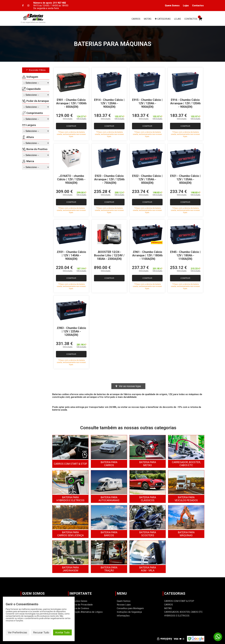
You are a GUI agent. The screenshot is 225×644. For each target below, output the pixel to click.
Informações (123, 616)
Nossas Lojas (124, 605)
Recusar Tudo (41, 632)
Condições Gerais (78, 601)
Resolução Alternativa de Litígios (86, 612)
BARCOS (109, 534)
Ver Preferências (18, 632)
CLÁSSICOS (148, 499)
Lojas (186, 6)
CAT (163, 19)
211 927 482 (59, 3)
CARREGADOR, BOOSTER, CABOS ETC (186, 464)
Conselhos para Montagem (130, 608)
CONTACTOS (191, 19)
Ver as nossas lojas (128, 386)
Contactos (198, 6)
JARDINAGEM (70, 569)
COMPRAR (71, 126)
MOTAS (148, 19)
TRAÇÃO (109, 569)
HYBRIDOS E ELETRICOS (70, 499)
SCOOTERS (148, 534)
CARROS (136, 19)
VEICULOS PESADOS (186, 499)
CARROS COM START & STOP (70, 464)
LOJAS (178, 19)
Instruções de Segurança (129, 612)
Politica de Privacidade (81, 605)
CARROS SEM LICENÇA (70, 534)
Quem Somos (172, 6)
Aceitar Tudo (62, 632)
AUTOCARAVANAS (109, 499)
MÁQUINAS (186, 534)
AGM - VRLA (148, 569)
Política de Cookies (79, 608)
